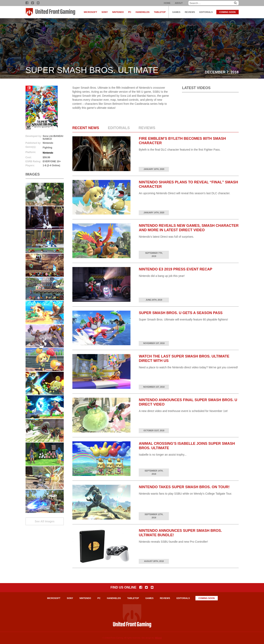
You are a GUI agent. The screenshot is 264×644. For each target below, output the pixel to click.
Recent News (86, 128)
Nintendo (118, 12)
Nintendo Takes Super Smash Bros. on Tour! (184, 487)
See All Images (45, 521)
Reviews (190, 12)
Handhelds (143, 12)
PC (130, 12)
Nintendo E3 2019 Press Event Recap (175, 269)
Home (167, 3)
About (179, 3)
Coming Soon (228, 12)
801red (158, 638)
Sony (105, 12)
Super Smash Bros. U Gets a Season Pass (181, 313)
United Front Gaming (51, 12)
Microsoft (90, 12)
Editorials (206, 12)
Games (176, 12)
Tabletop (160, 12)
